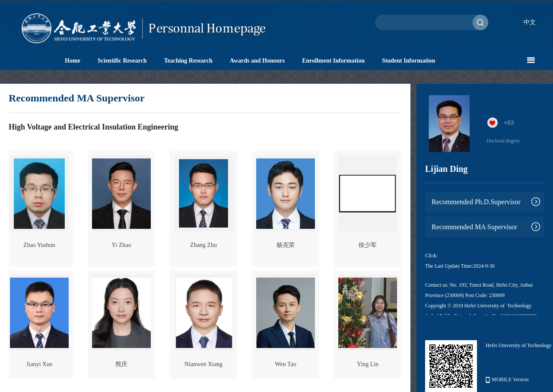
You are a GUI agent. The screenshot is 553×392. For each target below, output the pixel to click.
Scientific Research (122, 61)
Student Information (408, 61)
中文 (530, 22)
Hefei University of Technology (519, 345)
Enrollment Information (333, 61)
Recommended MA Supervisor (474, 227)
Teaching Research (188, 61)
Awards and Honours (257, 61)
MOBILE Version (507, 380)
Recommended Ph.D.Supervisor (476, 202)
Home (73, 61)
